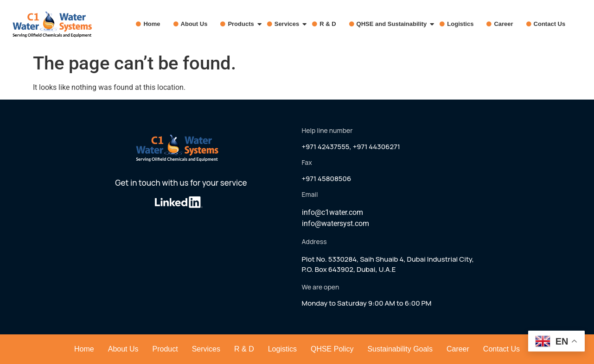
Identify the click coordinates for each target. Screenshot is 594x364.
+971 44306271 (377, 147)
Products (243, 24)
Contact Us (550, 24)
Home (152, 24)
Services (289, 24)
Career (503, 24)
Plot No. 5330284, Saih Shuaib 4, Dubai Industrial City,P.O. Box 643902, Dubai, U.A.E (388, 264)
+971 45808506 (327, 179)
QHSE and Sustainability (394, 24)
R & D (328, 24)
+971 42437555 (326, 147)
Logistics (460, 24)
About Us (194, 24)
